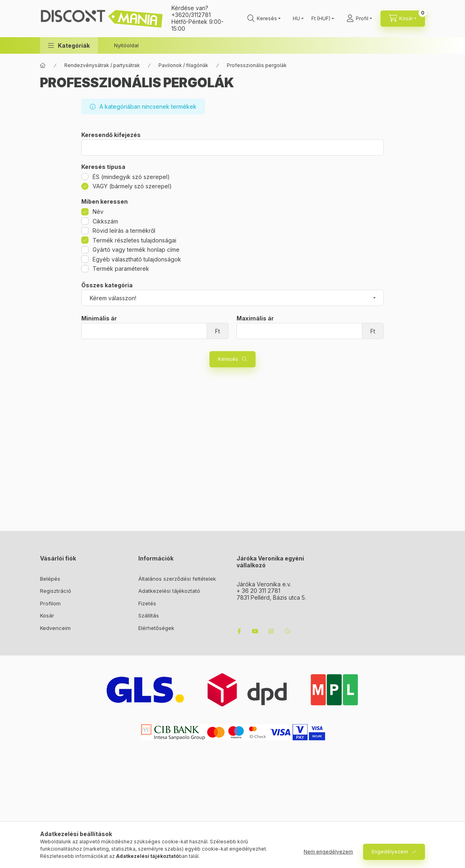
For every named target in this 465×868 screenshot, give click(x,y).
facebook (239, 631)
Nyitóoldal (126, 45)
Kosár (47, 615)
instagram (271, 631)
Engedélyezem (390, 852)
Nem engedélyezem (328, 852)
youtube (255, 631)
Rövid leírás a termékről (124, 231)
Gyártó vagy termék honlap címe (136, 250)
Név (98, 212)
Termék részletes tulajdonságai (134, 240)
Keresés (228, 359)
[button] (69, 45)
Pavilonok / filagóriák (183, 65)
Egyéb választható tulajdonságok (137, 259)
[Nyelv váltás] (296, 19)
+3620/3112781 (191, 15)
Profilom (50, 603)
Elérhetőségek (156, 628)
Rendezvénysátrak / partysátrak (102, 65)
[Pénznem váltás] (321, 19)
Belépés (50, 579)
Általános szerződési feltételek (177, 579)
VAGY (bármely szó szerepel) (132, 186)
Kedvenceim (55, 628)
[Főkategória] (43, 65)
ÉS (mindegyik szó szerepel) (131, 177)
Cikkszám (105, 221)
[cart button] (403, 19)
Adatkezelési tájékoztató (169, 591)
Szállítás (149, 615)
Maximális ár (255, 318)
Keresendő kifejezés (111, 135)
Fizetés (147, 603)
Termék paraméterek (121, 269)
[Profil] (359, 19)
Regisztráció (56, 591)
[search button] (264, 19)
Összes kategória (107, 285)
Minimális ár (99, 318)
